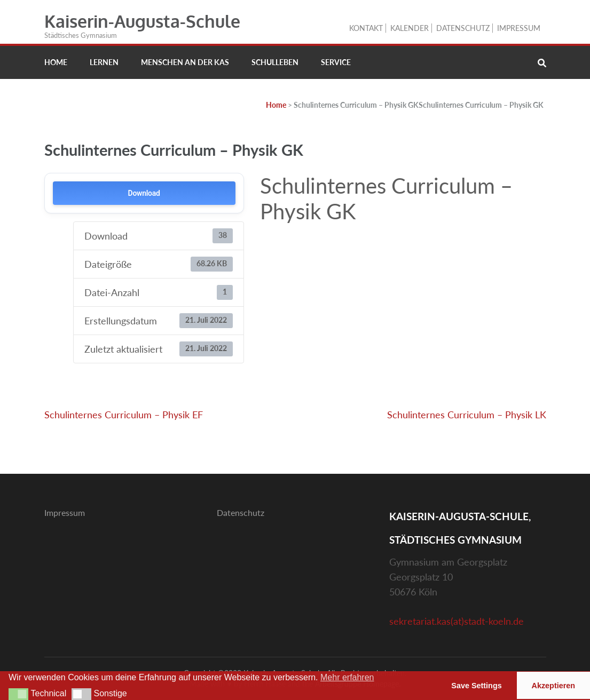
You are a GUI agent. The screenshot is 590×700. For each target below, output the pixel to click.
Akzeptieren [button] (554, 686)
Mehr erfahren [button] (347, 677)
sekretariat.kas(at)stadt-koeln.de (457, 621)
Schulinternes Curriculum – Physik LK (467, 415)
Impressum (519, 28)
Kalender (410, 28)
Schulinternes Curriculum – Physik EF (124, 415)
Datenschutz (463, 28)
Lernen (104, 62)
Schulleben (275, 62)
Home (56, 62)
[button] (18, 694)
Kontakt (366, 28)
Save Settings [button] (476, 686)
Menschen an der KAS (185, 62)
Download (144, 193)
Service (336, 62)
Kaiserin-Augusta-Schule (142, 21)
